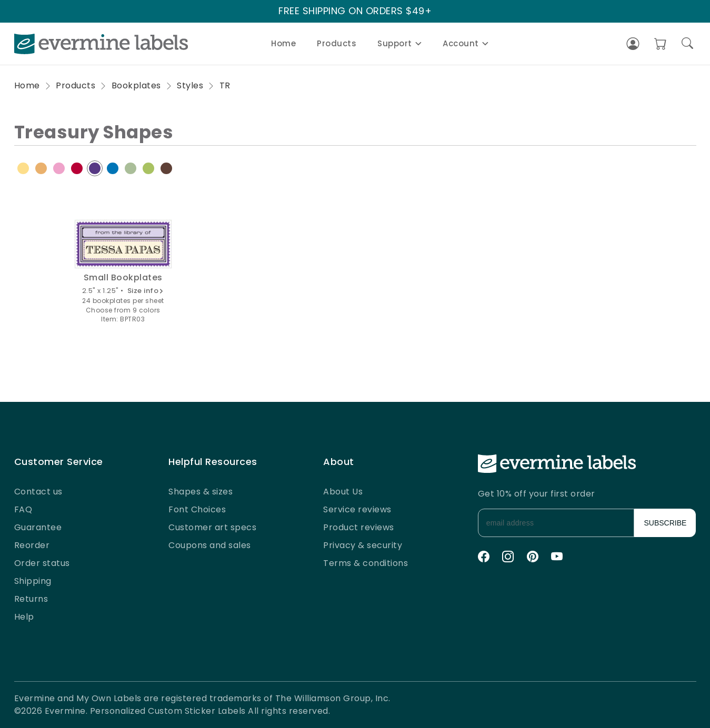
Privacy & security (363, 545)
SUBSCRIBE (666, 523)
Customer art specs (212, 527)
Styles (190, 85)
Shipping (33, 581)
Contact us (38, 492)
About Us (343, 492)
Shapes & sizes (201, 492)
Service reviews (357, 509)
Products (337, 43)
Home (283, 43)
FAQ (23, 509)
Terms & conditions (366, 563)
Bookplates (136, 85)
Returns (31, 599)
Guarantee (38, 527)
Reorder (32, 545)
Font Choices (197, 509)
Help (24, 617)
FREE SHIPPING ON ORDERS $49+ (355, 11)
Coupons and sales (210, 545)
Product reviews (359, 527)
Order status (42, 563)
